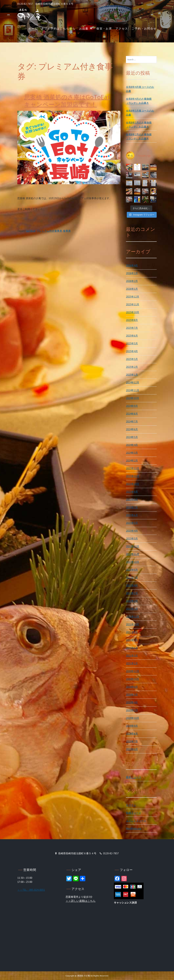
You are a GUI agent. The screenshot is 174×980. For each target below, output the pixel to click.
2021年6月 (132, 648)
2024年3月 (132, 453)
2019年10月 (133, 718)
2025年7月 (132, 328)
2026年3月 (132, 273)
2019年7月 (132, 741)
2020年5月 (132, 695)
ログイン (131, 805)
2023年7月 (132, 507)
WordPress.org (134, 828)
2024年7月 (132, 421)
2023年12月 (133, 468)
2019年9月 (132, 726)
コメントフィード (136, 821)
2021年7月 (132, 640)
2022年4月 (132, 585)
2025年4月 (132, 351)
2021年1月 (132, 663)
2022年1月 (132, 609)
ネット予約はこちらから (58, 29)
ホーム (33, 29)
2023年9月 (132, 492)
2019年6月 (132, 749)
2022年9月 (132, 570)
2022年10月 (133, 562)
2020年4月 (132, 702)
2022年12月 (133, 546)
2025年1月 (132, 375)
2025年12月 (133, 297)
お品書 (84, 29)
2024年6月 (132, 429)
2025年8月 (132, 320)
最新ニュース (134, 777)
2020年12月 (133, 671)
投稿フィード (134, 813)
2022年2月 (132, 601)
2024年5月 (132, 437)
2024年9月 (132, 406)
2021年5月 (132, 656)
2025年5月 (132, 343)
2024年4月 (132, 445)
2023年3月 (132, 539)
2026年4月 (132, 265)
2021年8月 (132, 632)
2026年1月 (132, 289)
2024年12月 (133, 382)
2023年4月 (132, 531)
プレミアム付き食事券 (49, 231)
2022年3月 (132, 593)
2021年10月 (133, 624)
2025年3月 (132, 359)
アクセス (122, 29)
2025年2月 (132, 367)
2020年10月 (133, 679)
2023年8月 (132, 499)
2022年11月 (133, 554)
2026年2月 (132, 281)
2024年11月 (133, 390)
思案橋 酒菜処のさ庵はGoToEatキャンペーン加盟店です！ (67, 101)
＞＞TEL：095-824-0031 (31, 890)
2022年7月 (132, 578)
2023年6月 (132, 515)
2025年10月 (133, 312)
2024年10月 (133, 398)
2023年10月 (133, 484)
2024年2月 (132, 460)
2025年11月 (133, 304)
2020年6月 (132, 687)
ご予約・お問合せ (144, 29)
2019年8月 (132, 734)
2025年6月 (132, 336)
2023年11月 (133, 476)
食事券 (67, 231)
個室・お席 (104, 29)
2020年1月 (132, 710)
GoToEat (31, 231)
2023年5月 (132, 523)
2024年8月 (132, 414)
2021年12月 (133, 617)
